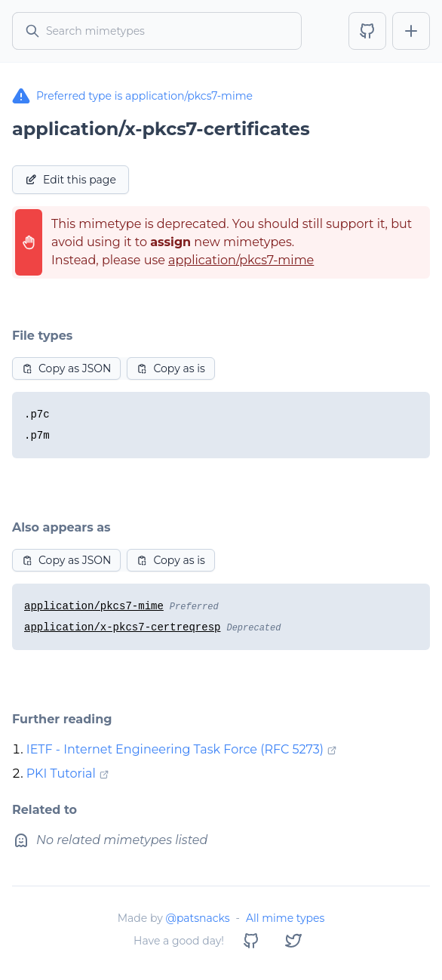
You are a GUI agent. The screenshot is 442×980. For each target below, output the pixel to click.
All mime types (285, 918)
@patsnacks (197, 918)
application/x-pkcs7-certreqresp (122, 627)
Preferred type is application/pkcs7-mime (132, 96)
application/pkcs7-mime (241, 260)
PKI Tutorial (61, 774)
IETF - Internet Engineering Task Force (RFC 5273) (175, 749)
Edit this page (71, 180)
